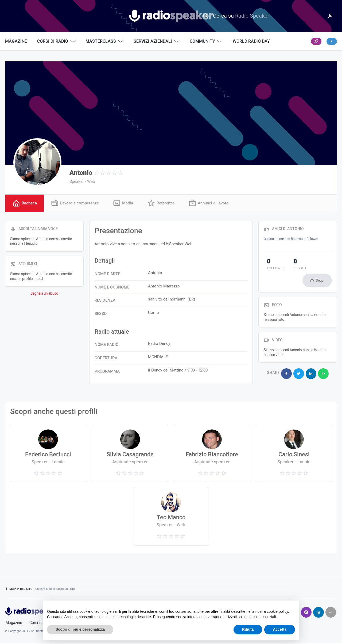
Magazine (16, 41)
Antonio (81, 173)
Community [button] (206, 41)
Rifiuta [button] (248, 629)
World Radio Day (251, 41)
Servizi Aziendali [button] (157, 41)
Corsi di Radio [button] (56, 41)
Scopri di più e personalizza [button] (80, 629)
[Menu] (330, 16)
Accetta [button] (280, 629)
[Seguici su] (331, 613)
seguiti (290, 266)
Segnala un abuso (44, 294)
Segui (320, 266)
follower (273, 266)
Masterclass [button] (104, 41)
